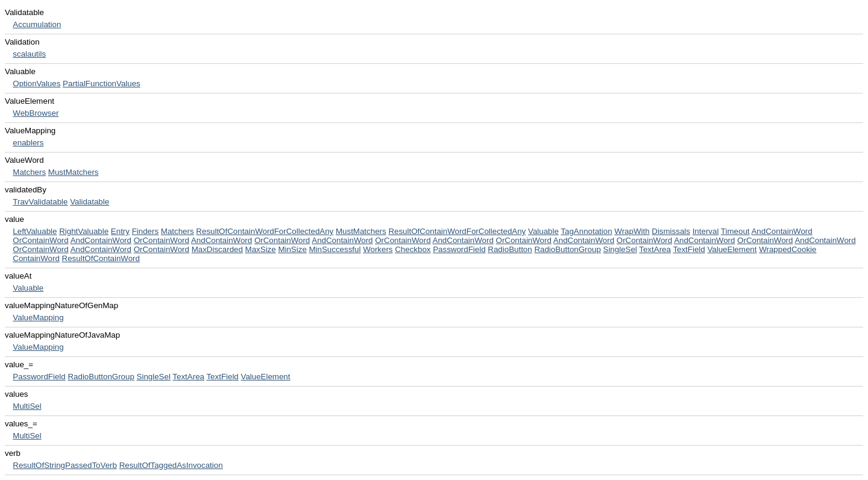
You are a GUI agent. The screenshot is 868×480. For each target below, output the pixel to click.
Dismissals (671, 231)
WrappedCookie (788, 249)
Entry (120, 231)
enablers (28, 143)
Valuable (543, 231)
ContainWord (36, 258)
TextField (689, 249)
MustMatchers (74, 172)
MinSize (292, 249)
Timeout (735, 231)
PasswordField (459, 249)
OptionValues (36, 84)
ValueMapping (38, 317)
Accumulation (37, 24)
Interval (706, 231)
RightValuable (84, 231)
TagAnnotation (586, 231)
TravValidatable (40, 202)
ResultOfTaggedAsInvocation (171, 465)
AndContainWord (782, 231)
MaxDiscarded (217, 249)
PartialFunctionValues (102, 84)
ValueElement (732, 249)
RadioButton (510, 249)
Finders (145, 231)
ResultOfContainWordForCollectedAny (265, 231)
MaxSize (261, 249)
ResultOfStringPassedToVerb (65, 465)
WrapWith (632, 231)
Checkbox (413, 249)
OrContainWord (40, 240)
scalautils (29, 54)
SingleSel (620, 249)
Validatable (90, 202)
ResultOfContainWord (101, 258)
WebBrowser (36, 113)
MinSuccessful (335, 249)
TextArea (655, 249)
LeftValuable (35, 231)
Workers (378, 249)
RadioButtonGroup (567, 249)
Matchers (29, 172)
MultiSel (27, 406)
